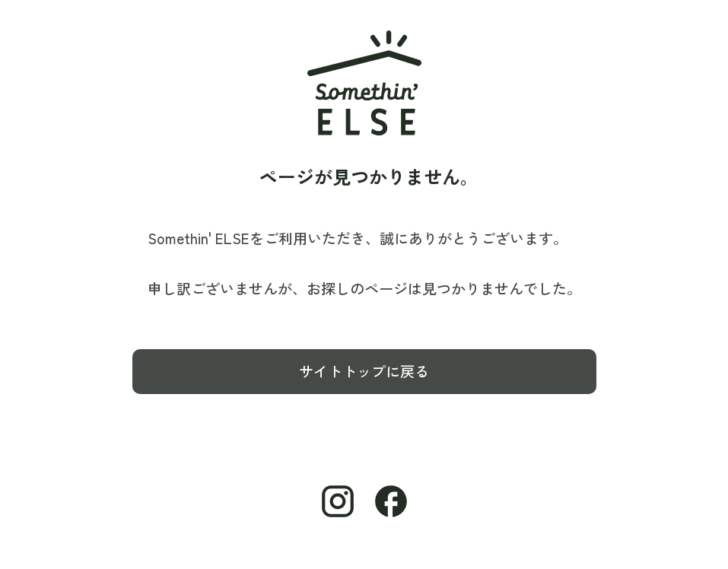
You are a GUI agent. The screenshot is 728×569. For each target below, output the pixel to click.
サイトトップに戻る (364, 371)
